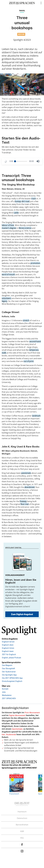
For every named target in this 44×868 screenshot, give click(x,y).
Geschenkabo (17, 729)
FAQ (22, 838)
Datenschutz (22, 818)
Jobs (4, 692)
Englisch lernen (8, 642)
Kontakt (5, 689)
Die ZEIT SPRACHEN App (12, 678)
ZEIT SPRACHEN (9, 698)
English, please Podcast (12, 658)
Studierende (11, 734)
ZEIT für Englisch (9, 654)
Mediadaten (7, 695)
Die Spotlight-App (9, 675)
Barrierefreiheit (22, 825)
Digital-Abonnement (17, 715)
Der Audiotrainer (9, 672)
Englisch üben (8, 645)
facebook (22, 845)
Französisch (16, 784)
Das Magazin (7, 665)
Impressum (22, 812)
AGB (22, 831)
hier (3, 734)
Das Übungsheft (9, 668)
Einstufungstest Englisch (12, 681)
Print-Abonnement (32, 713)
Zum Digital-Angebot (22, 614)
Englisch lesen (8, 651)
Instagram (22, 851)
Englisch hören (8, 648)
